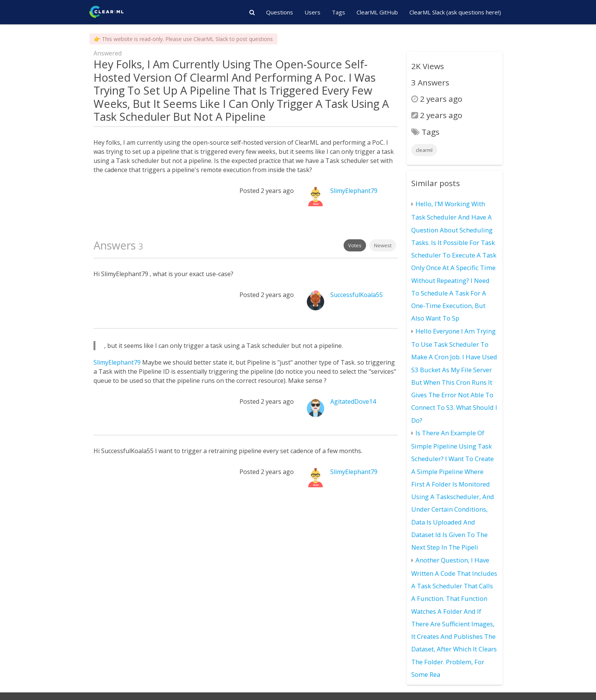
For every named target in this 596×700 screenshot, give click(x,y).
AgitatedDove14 (353, 401)
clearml (424, 150)
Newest (383, 245)
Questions (280, 12)
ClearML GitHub (377, 12)
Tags (338, 12)
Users (312, 12)
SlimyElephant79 (354, 191)
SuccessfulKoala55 (357, 295)
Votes (355, 245)
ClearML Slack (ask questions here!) (455, 12)
